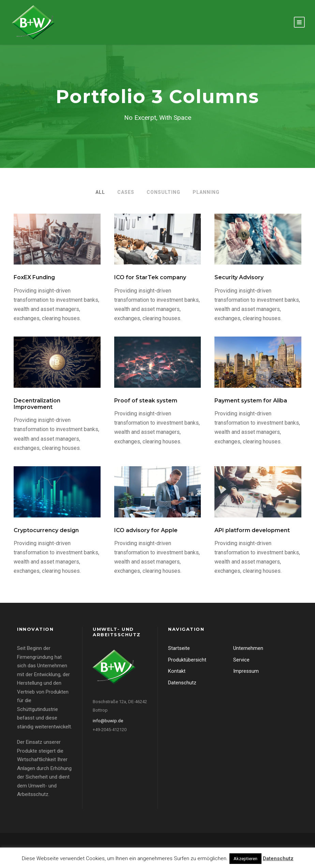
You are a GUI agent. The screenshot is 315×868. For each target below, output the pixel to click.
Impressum (246, 671)
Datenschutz (182, 683)
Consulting (163, 192)
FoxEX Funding (34, 277)
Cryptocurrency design (46, 530)
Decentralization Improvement (37, 404)
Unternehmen (248, 648)
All (100, 192)
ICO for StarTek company (150, 277)
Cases (126, 192)
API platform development (252, 530)
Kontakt (177, 671)
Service (241, 660)
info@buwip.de (108, 721)
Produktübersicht (187, 660)
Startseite (179, 648)
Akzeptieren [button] (245, 859)
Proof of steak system (146, 401)
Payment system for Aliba (251, 401)
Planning (206, 192)
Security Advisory (239, 277)
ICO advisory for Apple (146, 530)
